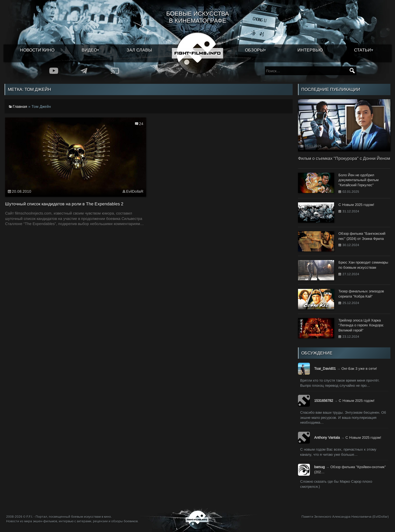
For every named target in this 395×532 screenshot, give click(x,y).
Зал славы (139, 50)
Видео (89, 50)
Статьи (363, 50)
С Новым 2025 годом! (357, 401)
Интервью (310, 50)
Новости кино (37, 50)
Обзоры (254, 50)
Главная (20, 106)
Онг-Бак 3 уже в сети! (359, 369)
